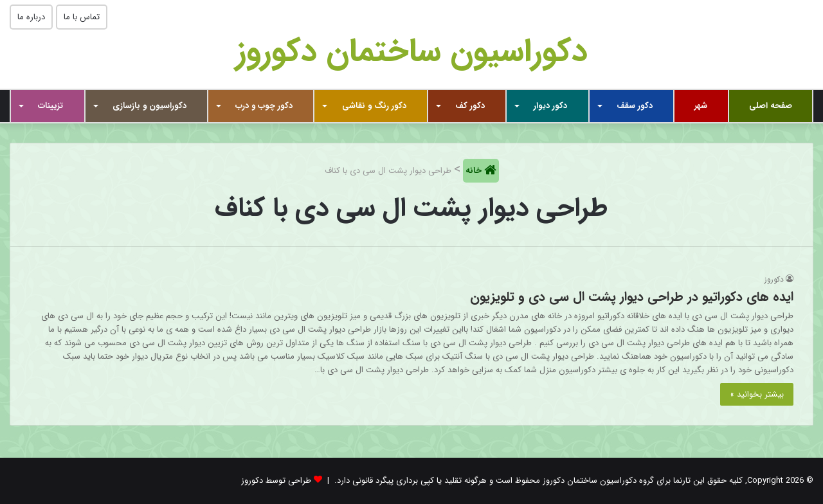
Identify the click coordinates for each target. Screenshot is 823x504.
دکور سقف (635, 106)
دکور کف (470, 106)
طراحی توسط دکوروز (276, 481)
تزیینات (50, 106)
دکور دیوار (550, 106)
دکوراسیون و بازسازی (149, 106)
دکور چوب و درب (264, 106)
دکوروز (774, 279)
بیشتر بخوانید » (757, 394)
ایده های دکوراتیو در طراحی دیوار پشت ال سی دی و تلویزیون (632, 297)
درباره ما (31, 17)
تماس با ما (82, 17)
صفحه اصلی (771, 106)
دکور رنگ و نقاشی (374, 106)
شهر (701, 106)
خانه (475, 171)
